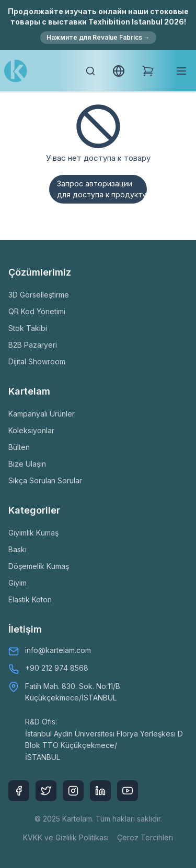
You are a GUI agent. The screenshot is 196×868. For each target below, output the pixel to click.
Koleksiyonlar (31, 430)
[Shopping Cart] (148, 71)
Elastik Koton (30, 599)
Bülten (19, 447)
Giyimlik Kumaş (33, 533)
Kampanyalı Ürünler (42, 414)
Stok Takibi (28, 328)
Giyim (18, 583)
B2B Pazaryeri (33, 345)
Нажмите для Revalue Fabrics (98, 37)
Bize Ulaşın (27, 464)
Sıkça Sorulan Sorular (45, 480)
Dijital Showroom (37, 361)
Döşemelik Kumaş (39, 566)
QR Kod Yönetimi (37, 311)
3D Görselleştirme (39, 295)
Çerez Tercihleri (145, 837)
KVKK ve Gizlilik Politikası (66, 837)
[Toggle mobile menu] (181, 71)
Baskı (18, 549)
